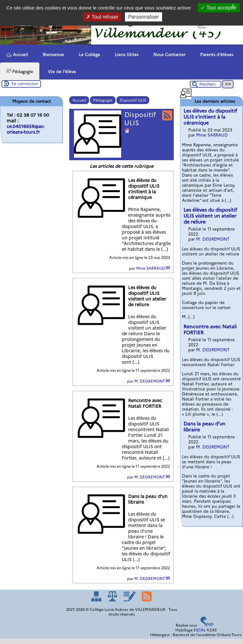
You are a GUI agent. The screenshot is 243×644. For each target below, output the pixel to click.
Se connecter (25, 84)
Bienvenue (52, 54)
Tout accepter (219, 8)
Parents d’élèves (216, 54)
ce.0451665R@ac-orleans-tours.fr (25, 129)
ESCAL (200, 630)
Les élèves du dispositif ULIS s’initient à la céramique (210, 117)
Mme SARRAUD (151, 268)
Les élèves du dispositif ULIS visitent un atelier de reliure (210, 216)
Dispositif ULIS (133, 100)
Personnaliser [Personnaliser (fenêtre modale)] (144, 17)
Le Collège (88, 54)
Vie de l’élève (61, 71)
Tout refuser (102, 17)
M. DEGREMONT (150, 381)
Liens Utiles (126, 54)
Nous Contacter (168, 54)
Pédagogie (20, 71)
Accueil (17, 55)
